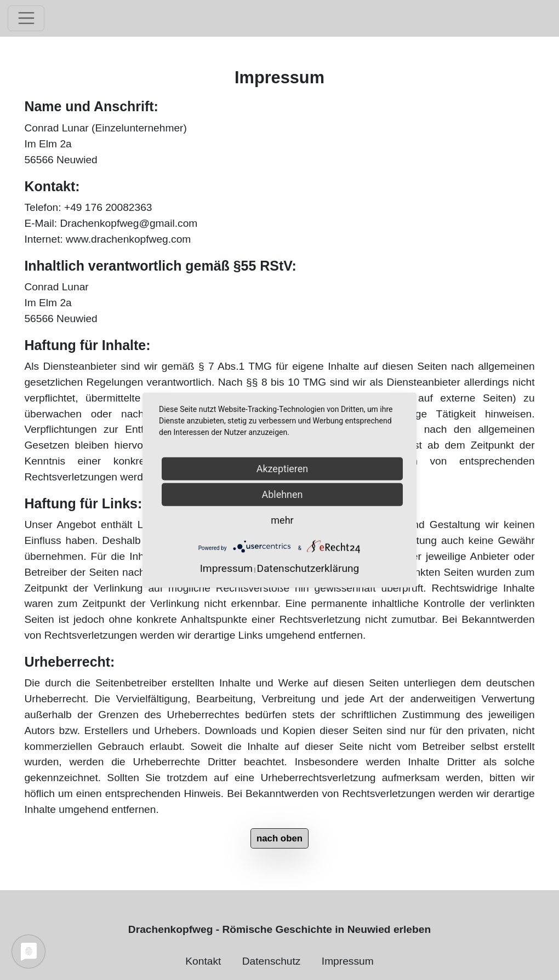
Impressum (348, 961)
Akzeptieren (283, 468)
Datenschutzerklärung (308, 568)
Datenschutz (272, 961)
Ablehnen (282, 494)
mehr (282, 520)
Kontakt (203, 961)
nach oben (279, 838)
